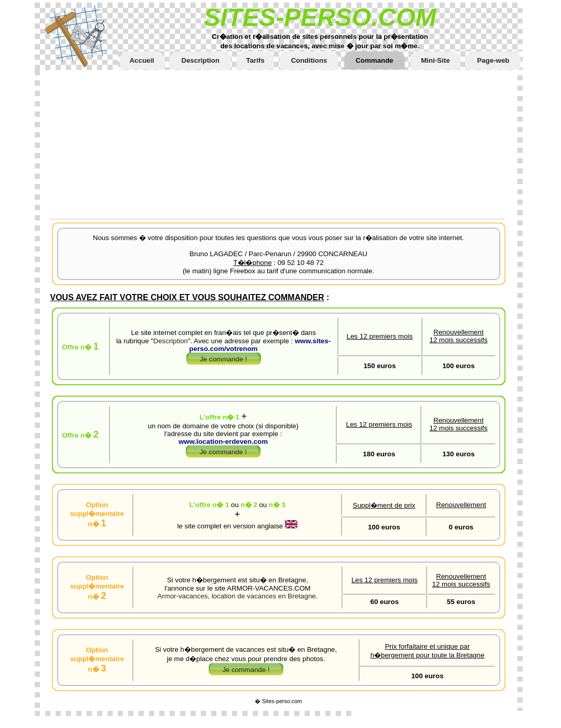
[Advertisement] (284, 143)
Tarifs (255, 60)
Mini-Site (435, 60)
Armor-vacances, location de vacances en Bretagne (236, 596)
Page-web (493, 60)
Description (201, 60)
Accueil (141, 60)
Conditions (309, 60)
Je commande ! (223, 359)
